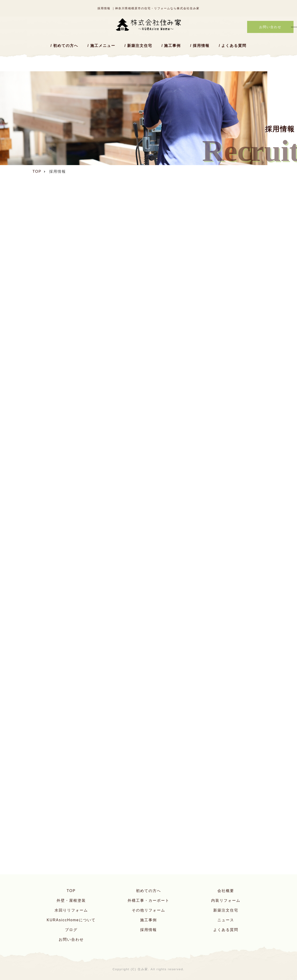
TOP (71, 891)
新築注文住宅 (140, 46)
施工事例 (172, 46)
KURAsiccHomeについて (71, 920)
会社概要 (226, 891)
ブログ (71, 930)
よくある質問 (234, 46)
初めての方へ (66, 46)
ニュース (226, 920)
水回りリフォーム (71, 910)
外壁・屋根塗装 (71, 900)
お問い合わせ (71, 939)
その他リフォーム (148, 910)
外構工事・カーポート (148, 900)
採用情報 (201, 46)
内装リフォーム (226, 900)
